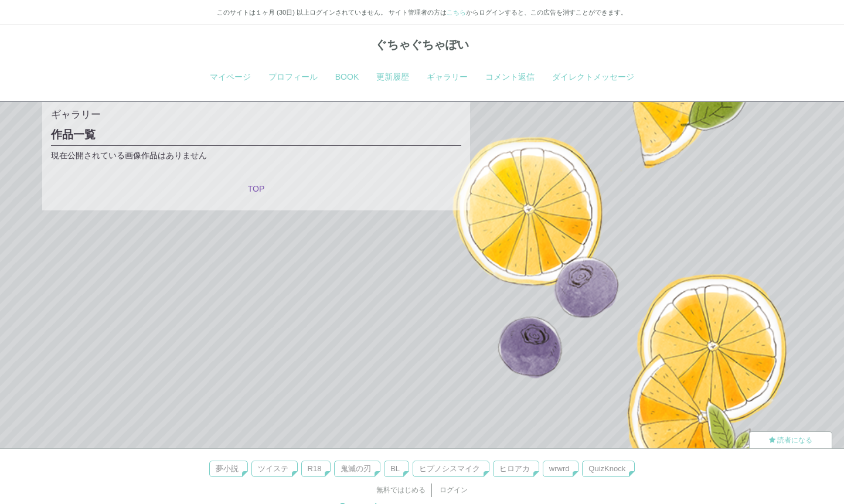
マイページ (230, 77)
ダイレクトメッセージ (593, 77)
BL (395, 469)
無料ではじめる (401, 490)
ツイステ (273, 469)
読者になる (791, 440)
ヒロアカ (515, 469)
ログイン (454, 490)
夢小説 (227, 469)
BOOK (347, 77)
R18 (315, 469)
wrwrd (559, 469)
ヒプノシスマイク (450, 469)
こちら (456, 12)
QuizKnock (607, 469)
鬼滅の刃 (356, 469)
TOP (256, 189)
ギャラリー (447, 77)
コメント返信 (510, 77)
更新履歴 (393, 77)
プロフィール (293, 77)
